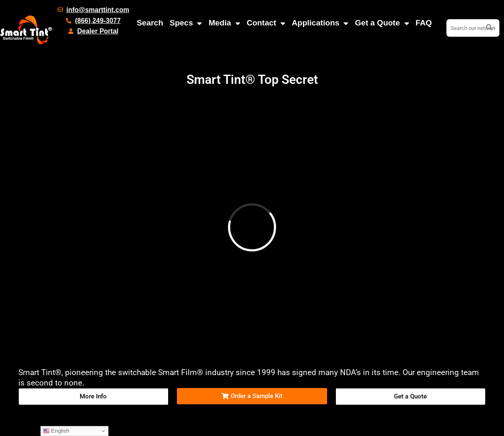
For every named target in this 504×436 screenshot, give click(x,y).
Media (224, 23)
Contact (266, 23)
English (56, 431)
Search (150, 23)
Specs (186, 23)
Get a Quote (382, 23)
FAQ (424, 23)
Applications (320, 23)
